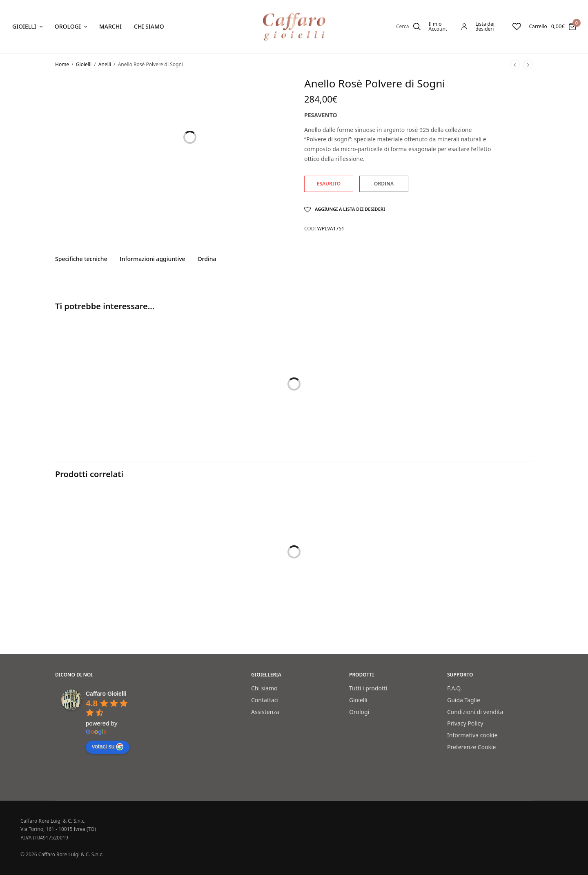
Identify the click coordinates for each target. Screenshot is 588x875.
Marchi (110, 26)
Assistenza (265, 712)
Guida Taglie (464, 700)
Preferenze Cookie (472, 747)
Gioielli (24, 26)
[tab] (87, 263)
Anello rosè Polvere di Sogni (193, 596)
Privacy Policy (465, 723)
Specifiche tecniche (81, 259)
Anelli (105, 64)
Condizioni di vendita (475, 712)
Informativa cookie (472, 735)
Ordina (207, 259)
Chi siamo (149, 26)
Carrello (538, 27)
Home (62, 64)
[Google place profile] (106, 694)
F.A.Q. (454, 688)
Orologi (68, 26)
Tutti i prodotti (368, 688)
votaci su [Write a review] (108, 747)
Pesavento (321, 115)
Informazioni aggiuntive (153, 259)
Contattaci (265, 700)
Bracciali (67, 419)
